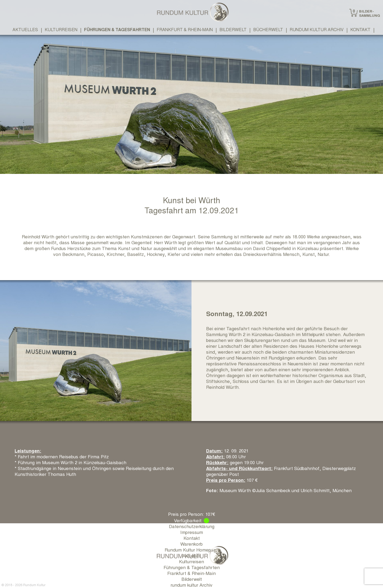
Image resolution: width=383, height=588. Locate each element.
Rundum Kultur (34, 585)
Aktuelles (25, 29)
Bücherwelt (268, 29)
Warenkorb (191, 544)
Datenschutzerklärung (192, 526)
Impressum (192, 532)
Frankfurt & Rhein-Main (185, 29)
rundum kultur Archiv (317, 29)
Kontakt (360, 29)
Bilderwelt (233, 29)
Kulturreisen (61, 29)
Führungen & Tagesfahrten (117, 29)
